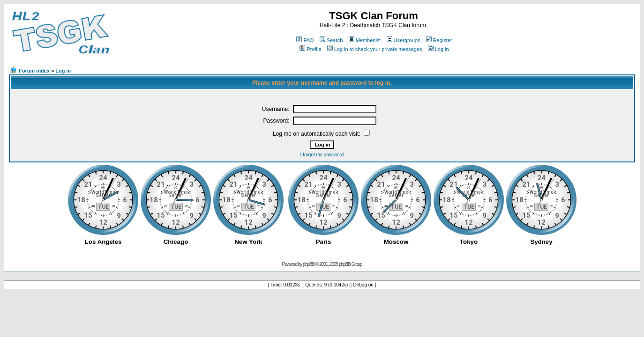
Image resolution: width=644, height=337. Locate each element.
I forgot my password (322, 155)
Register (439, 40)
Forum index (34, 71)
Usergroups (404, 40)
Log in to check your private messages (375, 49)
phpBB (309, 264)
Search (331, 40)
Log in (438, 49)
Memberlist (365, 40)
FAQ (305, 40)
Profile (310, 49)
